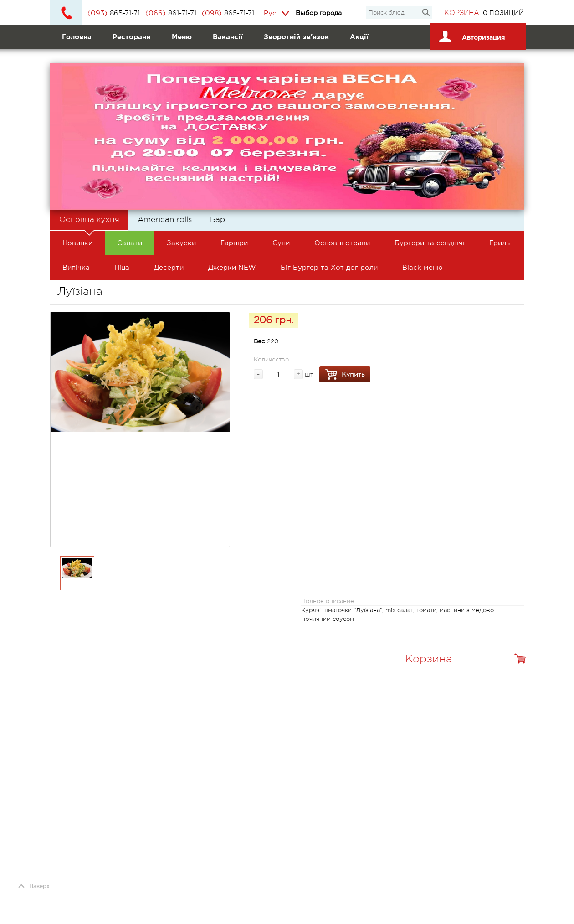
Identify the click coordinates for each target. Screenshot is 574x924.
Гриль (500, 243)
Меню (182, 37)
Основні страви (342, 243)
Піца (122, 267)
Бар (218, 219)
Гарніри (234, 243)
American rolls (165, 219)
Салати (130, 243)
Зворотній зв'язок (296, 37)
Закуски (181, 243)
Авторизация (471, 34)
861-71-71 (171, 13)
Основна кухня (89, 223)
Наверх (34, 886)
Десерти (169, 267)
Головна (77, 37)
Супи (281, 243)
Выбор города (319, 13)
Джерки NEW (232, 267)
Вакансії (228, 37)
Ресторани (132, 37)
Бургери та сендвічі (430, 243)
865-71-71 (114, 13)
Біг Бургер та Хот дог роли (329, 267)
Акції (359, 37)
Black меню (423, 267)
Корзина (462, 13)
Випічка (76, 267)
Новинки (77, 243)
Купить (345, 374)
